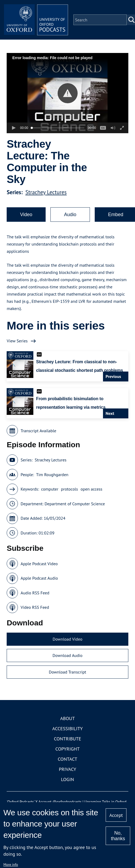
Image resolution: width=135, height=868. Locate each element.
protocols (70, 489)
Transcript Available (38, 431)
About (67, 718)
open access (92, 489)
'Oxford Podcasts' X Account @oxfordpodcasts (44, 802)
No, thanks (118, 836)
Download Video (67, 639)
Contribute (67, 739)
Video (26, 215)
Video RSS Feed (35, 607)
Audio (70, 215)
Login (68, 779)
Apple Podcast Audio (39, 578)
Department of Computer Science (75, 504)
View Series (17, 341)
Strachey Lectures (46, 192)
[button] (68, 93)
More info (11, 865)
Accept (116, 815)
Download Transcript (67, 672)
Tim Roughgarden (52, 475)
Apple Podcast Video (39, 564)
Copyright (68, 749)
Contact (68, 759)
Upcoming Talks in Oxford (106, 802)
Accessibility (67, 729)
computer (50, 489)
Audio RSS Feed (35, 593)
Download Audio (67, 655)
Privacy (67, 769)
